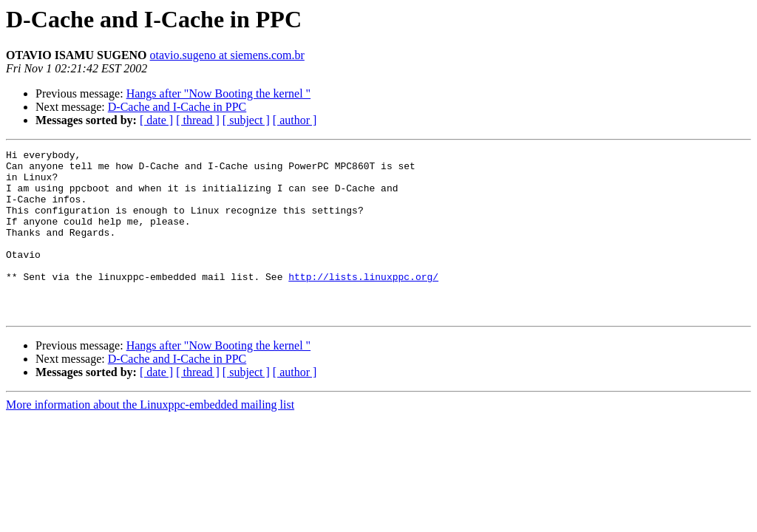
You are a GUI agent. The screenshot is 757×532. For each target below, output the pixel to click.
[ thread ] (198, 120)
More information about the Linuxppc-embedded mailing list (150, 438)
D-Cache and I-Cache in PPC (177, 107)
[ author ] (295, 120)
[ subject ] (246, 120)
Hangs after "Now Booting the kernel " (218, 93)
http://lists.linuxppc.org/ (363, 303)
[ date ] (156, 120)
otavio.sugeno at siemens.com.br (227, 55)
